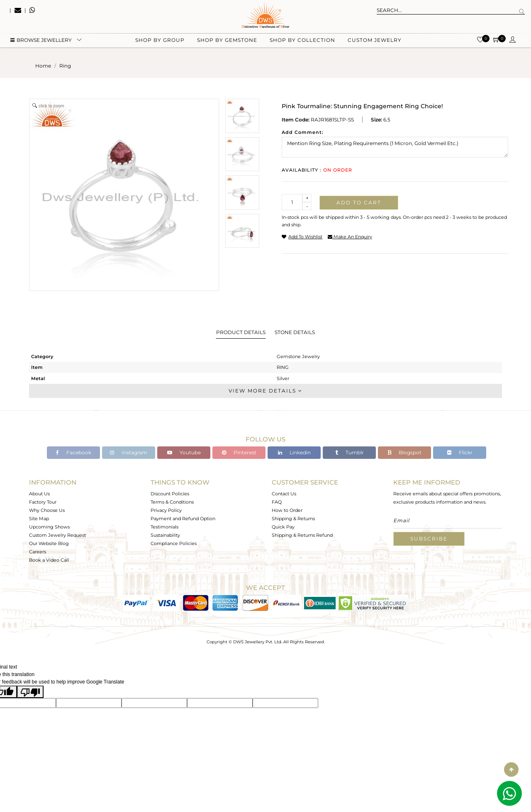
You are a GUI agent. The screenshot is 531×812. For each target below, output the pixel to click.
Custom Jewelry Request (57, 535)
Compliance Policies (174, 543)
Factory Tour (43, 502)
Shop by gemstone (227, 42)
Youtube (184, 452)
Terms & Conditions (172, 502)
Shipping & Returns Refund (302, 535)
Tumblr (350, 452)
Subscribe (429, 539)
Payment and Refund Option (183, 519)
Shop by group (160, 42)
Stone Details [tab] (295, 332)
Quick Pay (283, 527)
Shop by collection (302, 42)
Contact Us (284, 494)
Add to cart (359, 202)
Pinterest (239, 452)
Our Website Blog (49, 543)
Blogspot (404, 452)
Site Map (39, 519)
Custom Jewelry (375, 42)
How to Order (287, 510)
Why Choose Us (47, 510)
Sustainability (165, 535)
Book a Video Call (49, 560)
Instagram (129, 452)
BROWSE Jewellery (41, 42)
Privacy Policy (166, 510)
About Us (39, 494)
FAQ (277, 502)
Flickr (460, 452)
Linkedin (294, 452)
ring (65, 66)
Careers (38, 552)
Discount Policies (170, 494)
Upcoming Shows (49, 527)
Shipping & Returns (293, 519)
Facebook (74, 452)
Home (43, 66)
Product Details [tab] (241, 332)
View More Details (265, 391)
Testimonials (164, 527)
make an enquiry (350, 237)
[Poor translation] (30, 692)
